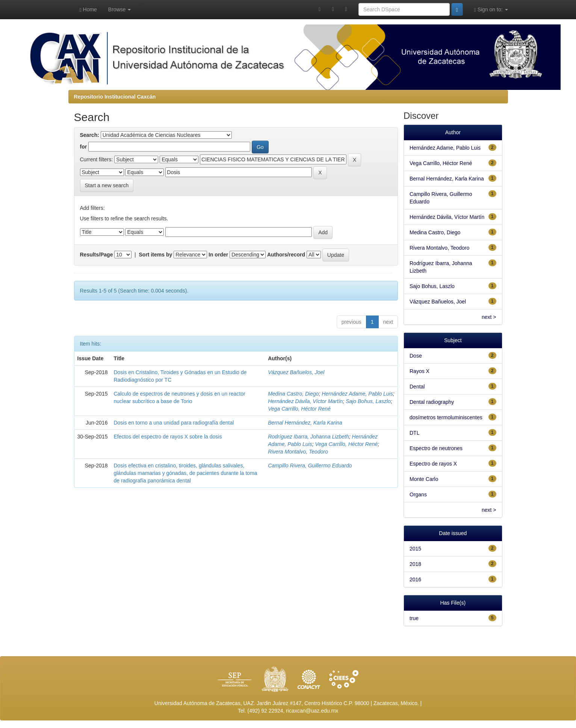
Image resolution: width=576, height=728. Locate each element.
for (84, 147)
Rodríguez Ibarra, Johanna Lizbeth (308, 437)
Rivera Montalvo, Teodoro (298, 452)
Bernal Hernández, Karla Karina (305, 423)
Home (88, 10)
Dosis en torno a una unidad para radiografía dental (174, 423)
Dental (417, 387)
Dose (416, 356)
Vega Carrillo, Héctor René (299, 409)
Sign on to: (491, 10)
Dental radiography (432, 402)
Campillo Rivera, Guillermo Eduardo (310, 466)
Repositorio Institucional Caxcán (115, 97)
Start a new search (107, 185)
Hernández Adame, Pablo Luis (357, 394)
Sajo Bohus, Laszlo (368, 401)
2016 (415, 579)
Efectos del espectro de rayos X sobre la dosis (168, 437)
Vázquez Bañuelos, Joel (296, 372)
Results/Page (97, 255)
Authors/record (286, 255)
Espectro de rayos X (433, 464)
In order (218, 255)
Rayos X (420, 371)
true (414, 618)
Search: (90, 135)
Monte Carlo (424, 479)
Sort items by (156, 255)
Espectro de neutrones (436, 448)
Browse (120, 9)
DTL (414, 433)
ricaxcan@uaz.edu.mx (312, 711)
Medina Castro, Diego (293, 394)
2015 (415, 549)
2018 (415, 564)
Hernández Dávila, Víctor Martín (305, 401)
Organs (418, 494)
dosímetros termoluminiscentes (446, 417)
